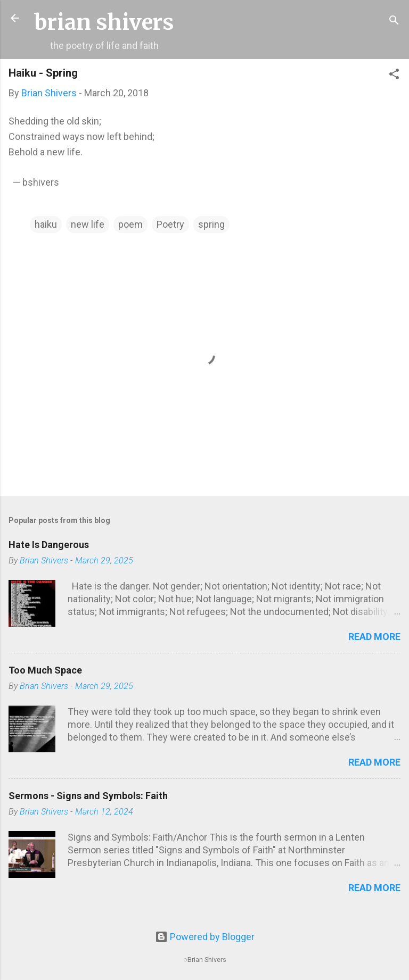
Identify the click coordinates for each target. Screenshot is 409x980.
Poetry (170, 224)
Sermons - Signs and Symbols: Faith (88, 796)
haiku (46, 224)
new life (88, 224)
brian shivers (104, 22)
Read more (374, 637)
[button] (394, 76)
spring (211, 224)
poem (130, 224)
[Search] (394, 22)
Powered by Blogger (205, 937)
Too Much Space (45, 670)
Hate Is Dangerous (49, 545)
